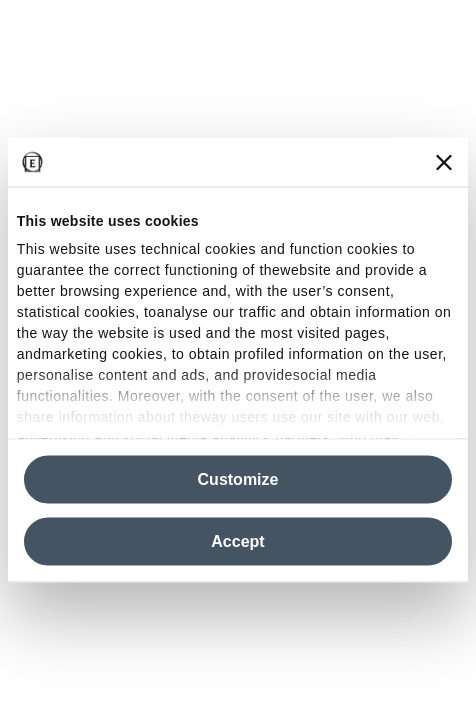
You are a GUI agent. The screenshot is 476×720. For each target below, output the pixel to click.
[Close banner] (444, 162)
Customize (238, 479)
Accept (237, 541)
